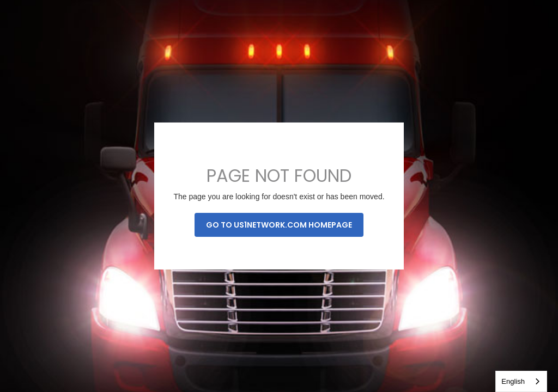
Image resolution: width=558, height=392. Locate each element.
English (513, 381)
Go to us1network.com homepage (279, 225)
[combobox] (521, 381)
